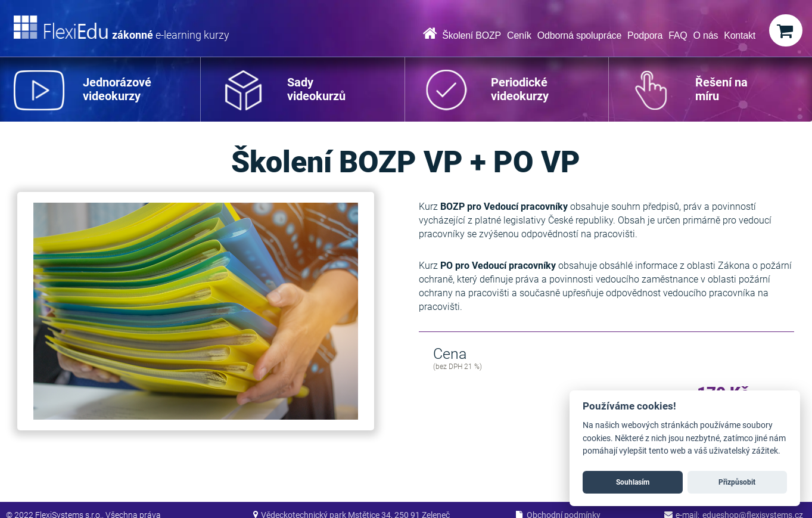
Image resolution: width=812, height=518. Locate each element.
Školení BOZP (472, 35)
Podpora (645, 35)
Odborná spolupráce (579, 35)
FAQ (678, 35)
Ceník (519, 35)
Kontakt (740, 35)
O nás (706, 35)
